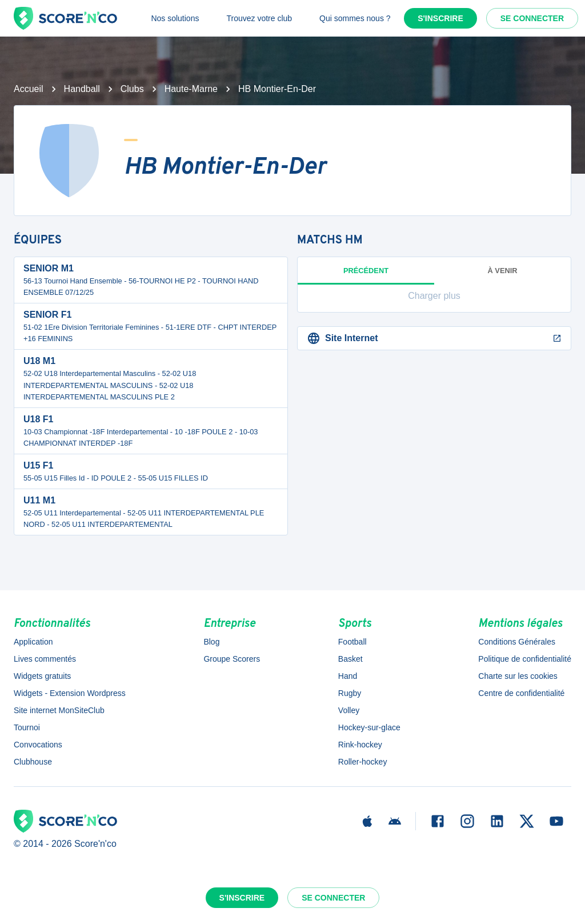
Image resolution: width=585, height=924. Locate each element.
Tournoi (27, 727)
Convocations (38, 745)
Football (352, 642)
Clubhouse (33, 762)
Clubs (132, 89)
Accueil (29, 89)
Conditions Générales (517, 642)
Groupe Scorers (232, 659)
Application (33, 642)
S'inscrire (440, 18)
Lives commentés (45, 659)
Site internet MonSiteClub (59, 710)
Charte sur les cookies (518, 676)
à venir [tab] (503, 271)
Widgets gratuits (42, 676)
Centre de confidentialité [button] (521, 693)
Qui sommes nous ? (355, 18)
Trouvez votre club (259, 18)
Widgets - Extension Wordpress (70, 693)
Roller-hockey (363, 762)
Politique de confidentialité (525, 659)
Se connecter (532, 18)
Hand (348, 676)
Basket (350, 659)
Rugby (350, 693)
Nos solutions (175, 18)
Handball (82, 89)
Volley (349, 710)
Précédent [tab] (366, 275)
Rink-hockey (360, 745)
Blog (211, 642)
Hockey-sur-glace (369, 727)
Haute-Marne (191, 89)
